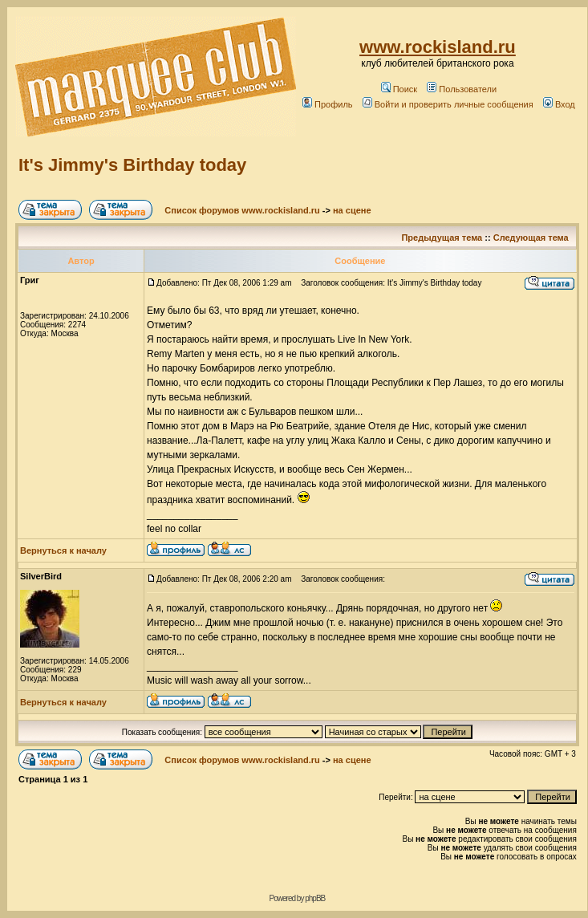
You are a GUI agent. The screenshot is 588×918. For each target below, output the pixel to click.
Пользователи (462, 89)
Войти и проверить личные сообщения (448, 104)
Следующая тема (531, 238)
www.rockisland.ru (438, 47)
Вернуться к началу (63, 550)
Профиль (328, 104)
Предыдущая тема (442, 238)
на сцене (352, 210)
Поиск (399, 89)
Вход (559, 104)
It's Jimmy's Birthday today (132, 165)
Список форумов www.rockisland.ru (242, 210)
